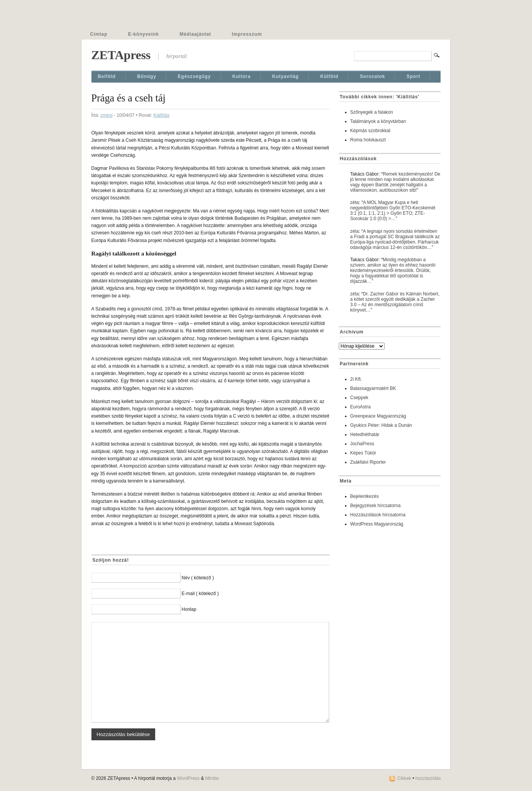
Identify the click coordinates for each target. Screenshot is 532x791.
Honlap (189, 609)
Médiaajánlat (196, 34)
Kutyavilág (286, 76)
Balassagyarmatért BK (373, 388)
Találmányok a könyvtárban (378, 121)
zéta (355, 202)
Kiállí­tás (161, 115)
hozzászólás (428, 778)
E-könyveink (144, 34)
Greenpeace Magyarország (378, 416)
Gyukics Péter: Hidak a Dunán (381, 425)
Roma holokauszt (368, 140)
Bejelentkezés (365, 496)
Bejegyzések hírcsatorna (375, 506)
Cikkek (404, 778)
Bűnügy (147, 76)
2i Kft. (356, 379)
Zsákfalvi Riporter (368, 462)
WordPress (188, 778)
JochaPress (362, 444)
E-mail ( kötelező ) (200, 594)
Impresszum (247, 34)
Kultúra (242, 76)
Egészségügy (194, 76)
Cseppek (359, 398)
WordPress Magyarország (377, 524)
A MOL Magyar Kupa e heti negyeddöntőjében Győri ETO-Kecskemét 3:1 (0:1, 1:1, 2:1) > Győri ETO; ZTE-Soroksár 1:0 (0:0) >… (393, 211)
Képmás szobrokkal (370, 131)
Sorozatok (373, 76)
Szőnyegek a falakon (372, 112)
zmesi (107, 115)
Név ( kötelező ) (198, 578)
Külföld (329, 76)
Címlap (99, 34)
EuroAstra (360, 407)
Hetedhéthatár (365, 434)
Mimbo (212, 778)
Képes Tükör (363, 453)
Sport (413, 76)
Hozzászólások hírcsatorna (378, 515)
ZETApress (121, 55)
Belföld (107, 76)
